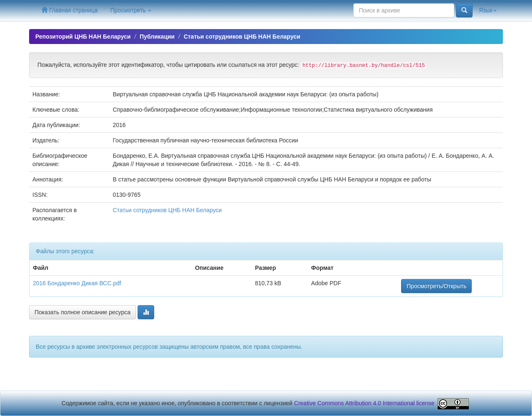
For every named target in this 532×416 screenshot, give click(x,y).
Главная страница (70, 10)
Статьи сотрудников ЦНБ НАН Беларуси (242, 37)
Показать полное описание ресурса (83, 312)
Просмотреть (131, 10)
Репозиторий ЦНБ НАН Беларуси (83, 37)
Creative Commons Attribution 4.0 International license (365, 403)
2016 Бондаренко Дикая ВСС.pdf (77, 283)
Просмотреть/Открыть (436, 286)
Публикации (157, 37)
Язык (488, 10)
